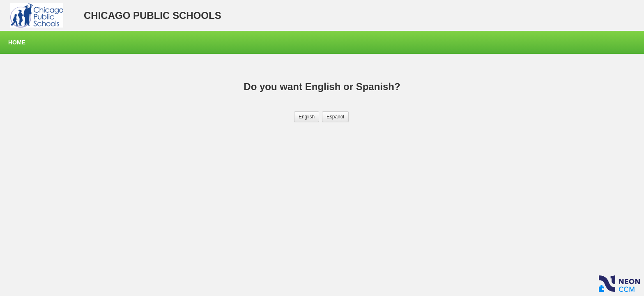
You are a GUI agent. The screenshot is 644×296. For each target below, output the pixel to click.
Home (17, 42)
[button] (307, 117)
